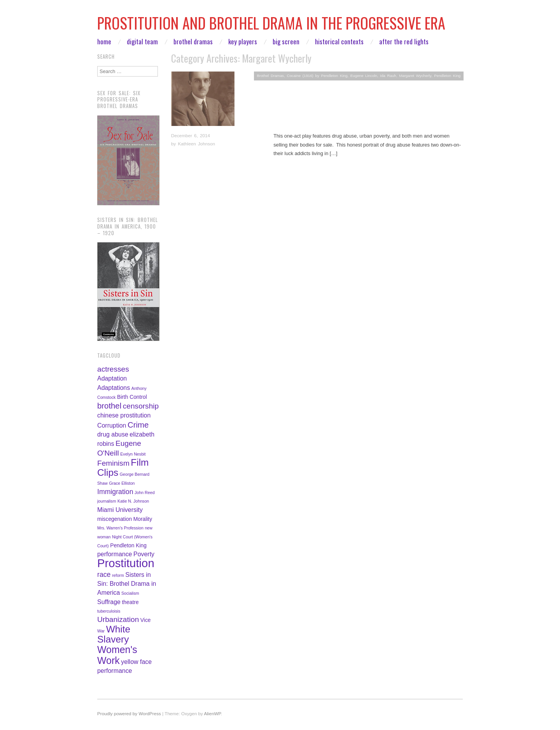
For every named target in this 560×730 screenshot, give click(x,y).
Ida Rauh (388, 76)
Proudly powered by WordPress (129, 713)
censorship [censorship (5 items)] (141, 406)
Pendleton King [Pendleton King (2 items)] (128, 545)
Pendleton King (447, 76)
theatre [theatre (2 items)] (130, 602)
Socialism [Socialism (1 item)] (130, 593)
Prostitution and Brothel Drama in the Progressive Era (271, 23)
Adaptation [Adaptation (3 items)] (112, 378)
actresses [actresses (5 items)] (113, 369)
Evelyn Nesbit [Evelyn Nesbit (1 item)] (133, 454)
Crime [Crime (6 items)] (138, 425)
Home (104, 41)
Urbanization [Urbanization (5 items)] (118, 619)
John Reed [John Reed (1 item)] (145, 492)
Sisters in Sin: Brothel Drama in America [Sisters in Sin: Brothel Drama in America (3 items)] (127, 584)
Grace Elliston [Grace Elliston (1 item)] (122, 483)
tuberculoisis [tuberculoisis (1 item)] (109, 611)
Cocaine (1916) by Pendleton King (317, 76)
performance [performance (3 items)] (115, 554)
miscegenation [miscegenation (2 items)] (115, 519)
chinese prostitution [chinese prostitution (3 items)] (124, 415)
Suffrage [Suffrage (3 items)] (109, 602)
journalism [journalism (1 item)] (107, 501)
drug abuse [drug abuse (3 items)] (113, 434)
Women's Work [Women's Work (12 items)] (117, 655)
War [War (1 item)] (101, 631)
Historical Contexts (339, 41)
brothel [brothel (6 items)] (109, 406)
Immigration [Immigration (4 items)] (115, 492)
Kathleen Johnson (197, 144)
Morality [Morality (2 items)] (143, 519)
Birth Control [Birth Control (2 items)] (132, 397)
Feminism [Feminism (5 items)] (113, 463)
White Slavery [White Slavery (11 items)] (114, 634)
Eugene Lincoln (364, 76)
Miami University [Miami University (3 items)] (120, 510)
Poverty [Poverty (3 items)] (144, 554)
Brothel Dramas (193, 41)
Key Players (243, 41)
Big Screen (286, 41)
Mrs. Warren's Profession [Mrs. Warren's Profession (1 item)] (120, 528)
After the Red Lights (404, 41)
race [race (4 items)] (104, 575)
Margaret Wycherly (415, 76)
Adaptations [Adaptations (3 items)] (114, 388)
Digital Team (142, 41)
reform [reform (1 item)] (118, 575)
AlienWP (212, 713)
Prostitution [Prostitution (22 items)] (126, 563)
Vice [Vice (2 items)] (146, 620)
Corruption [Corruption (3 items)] (112, 425)
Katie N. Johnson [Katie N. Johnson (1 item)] (133, 501)
